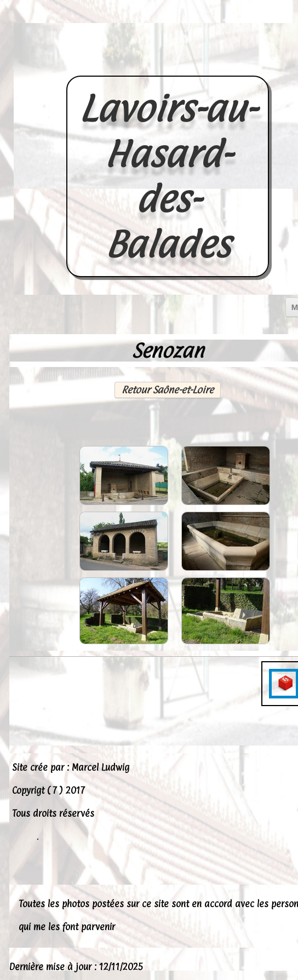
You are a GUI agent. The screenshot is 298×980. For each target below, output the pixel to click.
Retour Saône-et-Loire (168, 390)
